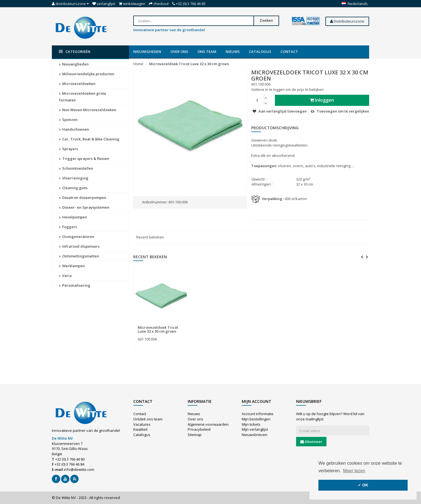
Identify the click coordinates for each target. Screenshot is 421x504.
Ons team (207, 52)
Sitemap (195, 435)
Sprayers (69, 149)
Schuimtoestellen (76, 168)
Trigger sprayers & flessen (84, 159)
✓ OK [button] (363, 485)
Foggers (68, 227)
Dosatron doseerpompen (83, 198)
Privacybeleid (199, 429)
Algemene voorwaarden (208, 424)
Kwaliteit (140, 429)
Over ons (179, 52)
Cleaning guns (73, 188)
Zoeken (266, 20)
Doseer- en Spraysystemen (84, 207)
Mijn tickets (251, 424)
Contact (289, 52)
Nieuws (233, 52)
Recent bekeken (150, 237)
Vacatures (142, 424)
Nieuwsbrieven (255, 435)
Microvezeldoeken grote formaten (83, 97)
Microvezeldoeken (77, 84)
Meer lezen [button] (354, 471)
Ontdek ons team (148, 419)
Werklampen (72, 266)
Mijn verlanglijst (255, 429)
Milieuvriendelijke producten (87, 74)
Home (138, 64)
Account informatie (258, 414)
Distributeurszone (347, 21)
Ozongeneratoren (77, 237)
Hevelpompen (73, 217)
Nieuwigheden (147, 52)
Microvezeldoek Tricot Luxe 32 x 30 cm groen (189, 64)
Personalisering (75, 285)
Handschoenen (74, 129)
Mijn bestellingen (256, 419)
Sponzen (68, 120)
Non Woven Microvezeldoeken (88, 110)
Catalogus (260, 52)
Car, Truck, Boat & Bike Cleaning (89, 139)
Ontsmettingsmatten (79, 256)
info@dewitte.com (79, 469)
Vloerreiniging (74, 178)
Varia (65, 276)
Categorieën (75, 52)
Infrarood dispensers (79, 246)
